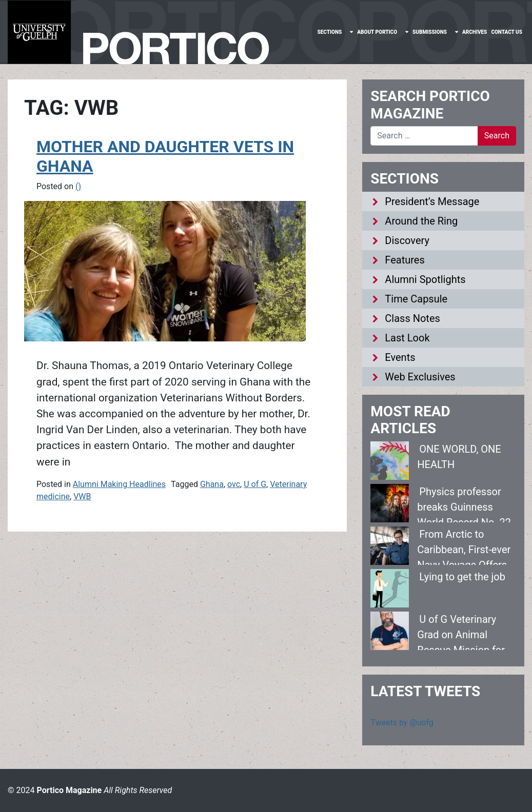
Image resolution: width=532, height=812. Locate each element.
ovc (234, 484)
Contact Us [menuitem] (507, 32)
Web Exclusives (420, 377)
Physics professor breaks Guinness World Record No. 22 (464, 507)
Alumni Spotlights (425, 279)
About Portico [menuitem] (377, 32)
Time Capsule (416, 299)
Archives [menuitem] (475, 32)
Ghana (212, 484)
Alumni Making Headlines (119, 484)
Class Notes (412, 318)
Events (400, 357)
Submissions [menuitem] (430, 32)
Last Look (407, 338)
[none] (335, 32)
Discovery (407, 240)
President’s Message (432, 201)
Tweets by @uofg (402, 723)
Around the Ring (421, 221)
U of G (255, 484)
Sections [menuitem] (329, 32)
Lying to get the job (462, 577)
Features (405, 260)
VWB (82, 496)
